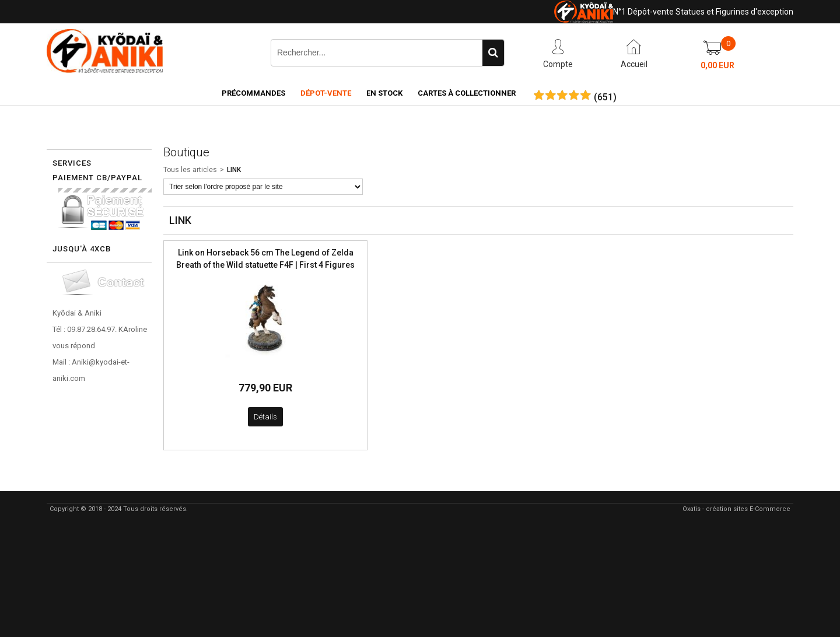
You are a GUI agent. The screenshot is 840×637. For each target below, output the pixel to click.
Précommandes (253, 93)
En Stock (384, 93)
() (605, 97)
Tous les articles (190, 170)
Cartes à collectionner (467, 93)
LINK (234, 170)
